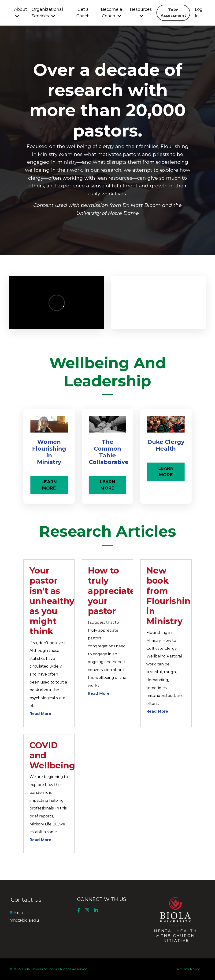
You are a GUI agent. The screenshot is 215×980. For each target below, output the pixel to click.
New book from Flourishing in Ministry (171, 596)
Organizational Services (47, 13)
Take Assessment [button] (173, 13)
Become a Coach (112, 13)
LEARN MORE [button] (49, 485)
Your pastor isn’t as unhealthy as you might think (52, 601)
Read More (40, 714)
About (20, 13)
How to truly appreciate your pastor (112, 591)
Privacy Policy (188, 969)
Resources (141, 13)
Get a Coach (83, 13)
